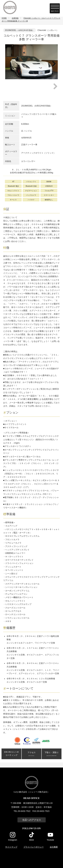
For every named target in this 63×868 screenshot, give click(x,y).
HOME (4, 18)
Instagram (13, 840)
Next (53, 67)
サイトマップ (11, 847)
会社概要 (54, 847)
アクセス (32, 754)
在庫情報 (15, 18)
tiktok (31, 840)
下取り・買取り (52, 754)
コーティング (11, 754)
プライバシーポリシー (34, 847)
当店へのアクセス (32, 820)
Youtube (50, 840)
